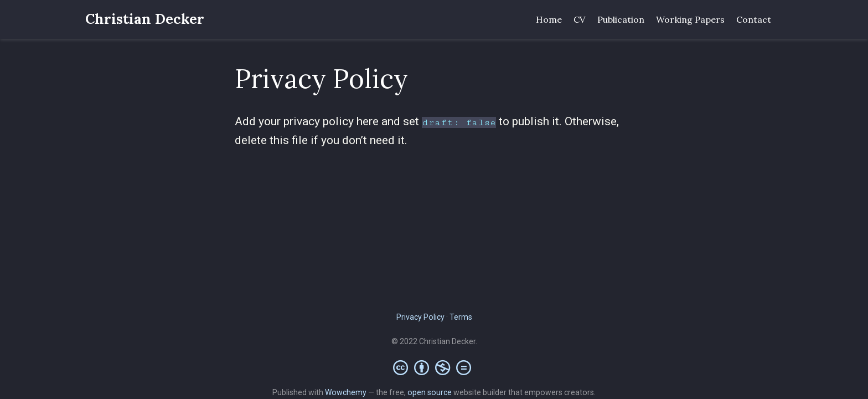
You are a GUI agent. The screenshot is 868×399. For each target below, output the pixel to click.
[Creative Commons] (434, 367)
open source (430, 392)
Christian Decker (145, 19)
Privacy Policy (420, 317)
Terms (461, 317)
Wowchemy (346, 392)
